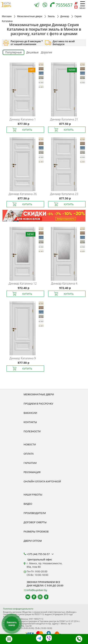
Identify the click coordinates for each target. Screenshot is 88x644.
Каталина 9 (23, 358)
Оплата (29, 454)
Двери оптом (33, 541)
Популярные (13, 52)
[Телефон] (62, 5)
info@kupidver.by (37, 590)
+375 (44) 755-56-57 (41, 554)
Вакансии (30, 413)
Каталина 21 (64, 119)
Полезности (32, 431)
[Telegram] (37, 5)
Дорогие (47, 52)
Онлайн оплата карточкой (42, 481)
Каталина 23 (64, 194)
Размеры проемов (36, 531)
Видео (28, 504)
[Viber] (45, 6)
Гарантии (30, 463)
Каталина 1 (23, 119)
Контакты (30, 422)
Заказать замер (12, 624)
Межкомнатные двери (39, 394)
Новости (30, 444)
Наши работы (33, 495)
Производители (35, 513)
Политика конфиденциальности (18, 609)
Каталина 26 (23, 194)
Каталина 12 (23, 283)
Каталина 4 (64, 283)
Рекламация (32, 472)
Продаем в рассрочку (39, 404)
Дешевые (32, 52)
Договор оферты (35, 522)
